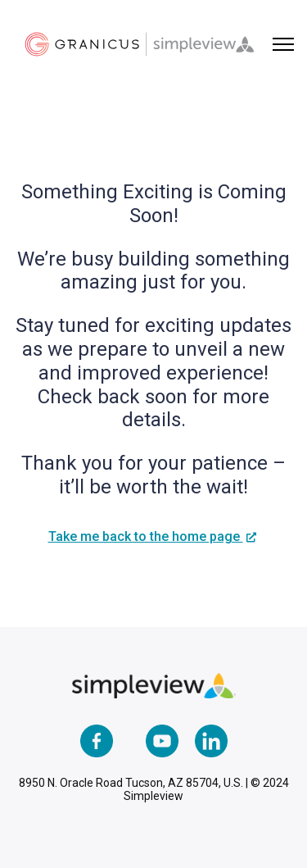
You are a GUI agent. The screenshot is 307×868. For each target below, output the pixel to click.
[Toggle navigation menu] (283, 44)
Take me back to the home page (146, 536)
